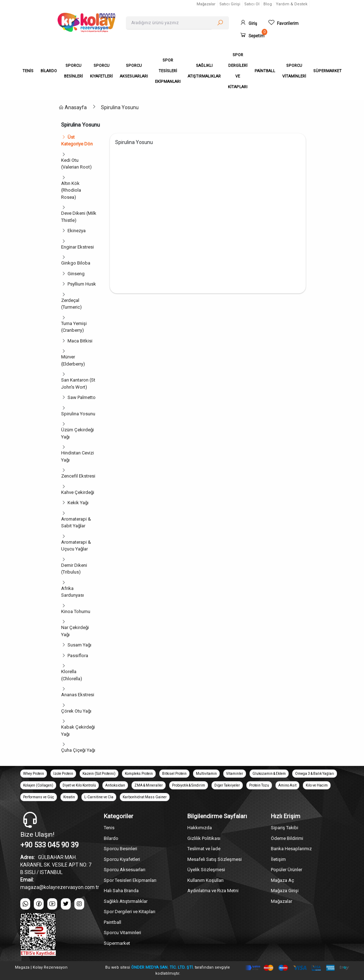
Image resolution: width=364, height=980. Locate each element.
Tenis (109, 828)
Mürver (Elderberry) (73, 360)
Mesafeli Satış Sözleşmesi (215, 859)
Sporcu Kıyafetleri (122, 859)
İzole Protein (63, 774)
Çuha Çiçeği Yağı (78, 750)
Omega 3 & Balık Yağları (315, 774)
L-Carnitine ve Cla (99, 797)
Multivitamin (206, 774)
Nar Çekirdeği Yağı (75, 631)
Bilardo (111, 838)
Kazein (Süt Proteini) (99, 774)
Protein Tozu (259, 785)
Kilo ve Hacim (317, 785)
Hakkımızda (200, 828)
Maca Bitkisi (80, 341)
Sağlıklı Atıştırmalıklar (126, 901)
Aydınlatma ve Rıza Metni (213, 891)
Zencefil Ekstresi (78, 476)
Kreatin (69, 797)
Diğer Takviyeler (227, 785)
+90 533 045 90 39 (49, 845)
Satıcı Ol (252, 4)
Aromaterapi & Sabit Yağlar (76, 523)
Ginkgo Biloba (76, 263)
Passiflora (78, 656)
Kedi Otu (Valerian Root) (76, 164)
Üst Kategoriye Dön (77, 141)
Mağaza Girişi (285, 891)
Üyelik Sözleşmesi (206, 870)
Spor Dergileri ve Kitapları (130, 912)
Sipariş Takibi (285, 828)
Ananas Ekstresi (78, 695)
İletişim (278, 859)
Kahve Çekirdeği (78, 492)
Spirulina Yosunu (120, 107)
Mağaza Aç (282, 880)
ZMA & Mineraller (149, 785)
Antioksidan (115, 785)
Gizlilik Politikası (204, 838)
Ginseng (76, 274)
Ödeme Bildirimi (287, 838)
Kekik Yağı (78, 503)
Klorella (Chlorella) (72, 675)
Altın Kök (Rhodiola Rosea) (71, 190)
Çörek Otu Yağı (76, 711)
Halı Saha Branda (121, 891)
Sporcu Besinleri (121, 849)
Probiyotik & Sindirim (189, 785)
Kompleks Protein (139, 774)
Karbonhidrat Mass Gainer (145, 797)
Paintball (113, 922)
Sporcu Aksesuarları (125, 870)
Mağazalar (206, 4)
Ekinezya (77, 231)
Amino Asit (287, 785)
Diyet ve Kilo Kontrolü (79, 785)
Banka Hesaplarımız (291, 849)
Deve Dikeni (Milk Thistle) (79, 217)
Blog (268, 4)
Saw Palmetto (82, 397)
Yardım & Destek (292, 4)
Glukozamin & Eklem (269, 774)
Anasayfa (73, 107)
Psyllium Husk (82, 284)
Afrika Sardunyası (73, 592)
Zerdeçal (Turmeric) (71, 304)
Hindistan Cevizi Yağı (77, 456)
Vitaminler (235, 774)
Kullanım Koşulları (205, 880)
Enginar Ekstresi (77, 247)
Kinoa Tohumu (76, 611)
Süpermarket (117, 943)
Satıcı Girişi (230, 4)
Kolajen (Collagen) (38, 785)
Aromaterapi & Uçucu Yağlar (76, 546)
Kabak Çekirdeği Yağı (78, 731)
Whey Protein (34, 774)
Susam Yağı (79, 645)
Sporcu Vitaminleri (122, 933)
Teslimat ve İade (204, 849)
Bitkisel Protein (174, 774)
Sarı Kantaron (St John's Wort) (78, 384)
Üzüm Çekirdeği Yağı (77, 433)
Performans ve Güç (39, 797)
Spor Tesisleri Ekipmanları (130, 880)
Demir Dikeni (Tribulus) (74, 569)
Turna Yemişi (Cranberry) (74, 327)
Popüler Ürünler (287, 870)
